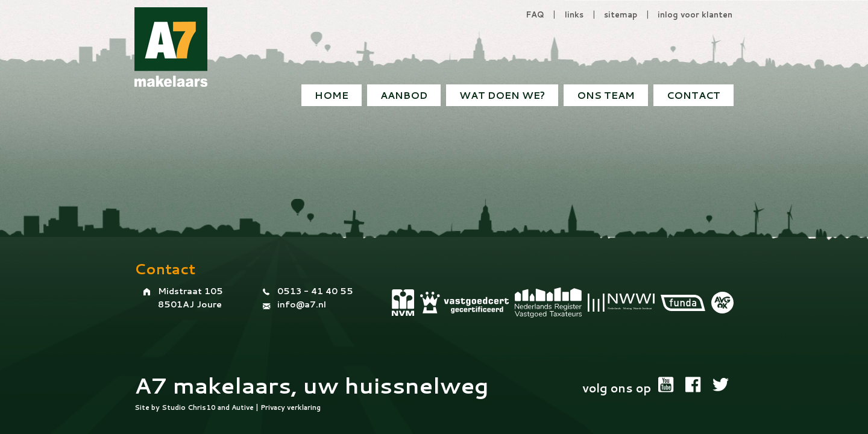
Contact (693, 95)
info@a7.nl (302, 304)
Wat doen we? (502, 95)
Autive (243, 407)
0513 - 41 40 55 (315, 291)
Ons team (606, 95)
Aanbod (404, 95)
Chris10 (202, 407)
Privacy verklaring (291, 407)
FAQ (535, 14)
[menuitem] (693, 95)
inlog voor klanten (695, 14)
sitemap (621, 14)
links (574, 14)
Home (332, 95)
